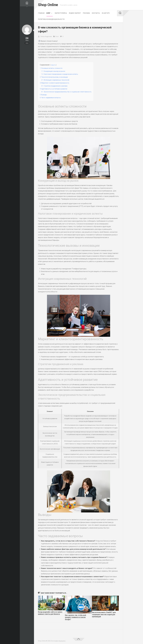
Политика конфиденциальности (51, 19)
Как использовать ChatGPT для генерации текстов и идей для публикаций (104, 614)
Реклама (86, 13)
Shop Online (49, 5)
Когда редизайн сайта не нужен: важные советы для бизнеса (50, 613)
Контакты (96, 13)
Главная (41, 13)
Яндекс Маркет (75, 13)
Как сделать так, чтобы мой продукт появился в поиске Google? (75, 617)
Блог (48, 13)
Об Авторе (106, 13)
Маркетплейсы (61, 13)
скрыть (54, 65)
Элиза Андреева (46, 36)
